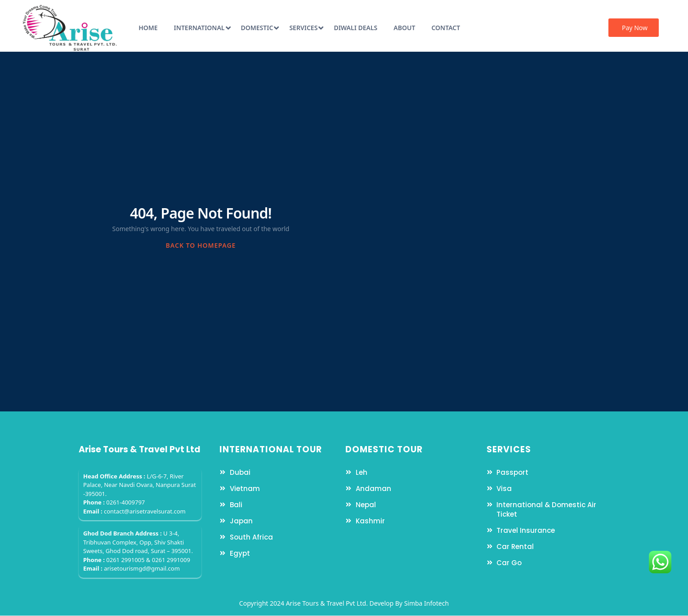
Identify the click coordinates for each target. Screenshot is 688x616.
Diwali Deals (355, 28)
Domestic (260, 28)
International (202, 28)
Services (306, 28)
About (404, 28)
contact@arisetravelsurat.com (145, 511)
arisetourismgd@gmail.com (142, 568)
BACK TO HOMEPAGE (201, 245)
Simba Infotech (427, 603)
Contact (446, 28)
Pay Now (635, 28)
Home (148, 28)
